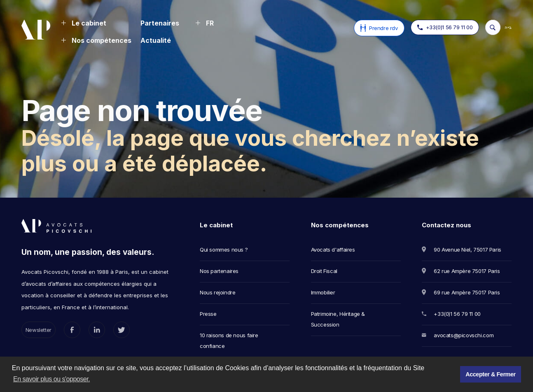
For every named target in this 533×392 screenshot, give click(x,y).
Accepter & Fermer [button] (490, 374)
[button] (84, 24)
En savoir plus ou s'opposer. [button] (51, 379)
